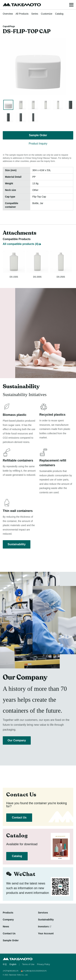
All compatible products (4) (21, 244)
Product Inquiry (38, 144)
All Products (22, 14)
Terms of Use (28, 964)
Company (8, 920)
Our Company (17, 740)
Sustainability (17, 544)
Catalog (59, 14)
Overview (8, 14)
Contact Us (19, 818)
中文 (5, 964)
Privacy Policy (43, 964)
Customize (47, 14)
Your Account (46, 933)
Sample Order (38, 135)
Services (43, 913)
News (6, 927)
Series (35, 14)
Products (8, 913)
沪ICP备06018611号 (11, 971)
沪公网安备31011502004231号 (35, 971)
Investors (43, 927)
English (13, 964)
